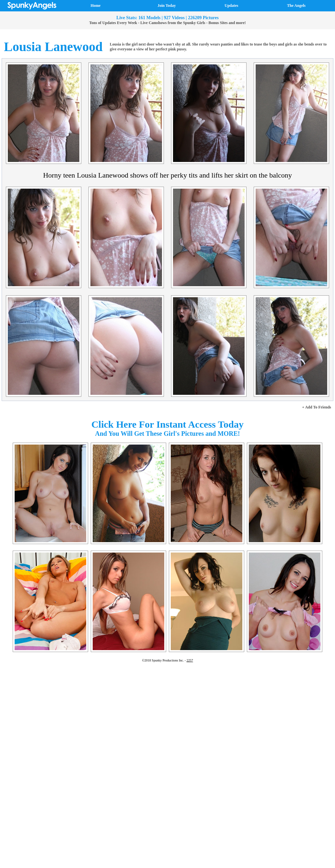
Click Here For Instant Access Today (167, 424)
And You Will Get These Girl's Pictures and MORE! (167, 434)
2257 (190, 660)
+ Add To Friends (317, 407)
